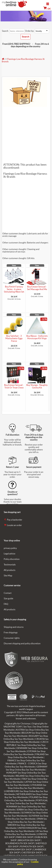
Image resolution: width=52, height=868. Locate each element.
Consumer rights (12, 638)
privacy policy (10, 548)
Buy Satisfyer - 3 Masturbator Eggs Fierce (14, 338)
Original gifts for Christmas (17, 724)
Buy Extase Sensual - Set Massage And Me (37, 288)
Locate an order (13, 525)
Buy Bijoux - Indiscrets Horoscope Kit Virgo (37, 337)
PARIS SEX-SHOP (25, 837)
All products (10, 570)
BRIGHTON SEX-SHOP (29, 840)
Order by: (30, 31)
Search (5, 31)
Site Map (8, 576)
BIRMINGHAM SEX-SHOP (19, 849)
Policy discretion (12, 559)
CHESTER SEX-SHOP (32, 852)
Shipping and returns (14, 627)
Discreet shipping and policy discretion (22, 643)
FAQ (6, 604)
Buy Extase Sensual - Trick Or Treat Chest (14, 386)
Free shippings (11, 632)
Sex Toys (27, 727)
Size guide (8, 598)
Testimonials (10, 565)
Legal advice (9, 554)
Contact (8, 593)
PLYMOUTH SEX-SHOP (31, 846)
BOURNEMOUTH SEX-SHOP (20, 843)
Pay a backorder (13, 520)
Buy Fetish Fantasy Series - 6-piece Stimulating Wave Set (14, 289)
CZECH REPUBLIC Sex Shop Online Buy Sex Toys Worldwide (26, 745)
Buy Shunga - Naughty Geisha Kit (37, 386)
